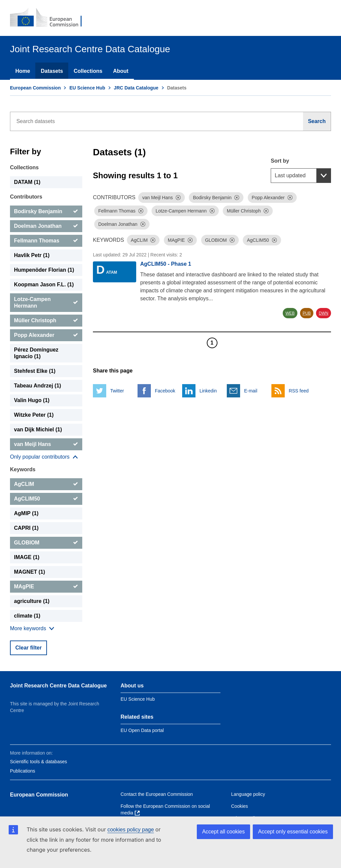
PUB (307, 313)
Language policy (248, 794)
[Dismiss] (178, 198)
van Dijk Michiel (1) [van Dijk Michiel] (38, 430)
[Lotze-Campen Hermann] (46, 303)
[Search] (317, 121)
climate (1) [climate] (27, 616)
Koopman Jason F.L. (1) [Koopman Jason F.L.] (44, 285)
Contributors (26, 197)
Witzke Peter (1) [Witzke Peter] (34, 415)
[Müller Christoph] (46, 321)
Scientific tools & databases (38, 762)
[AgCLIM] (46, 484)
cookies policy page (131, 830)
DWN (324, 313)
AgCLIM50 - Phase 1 (166, 264)
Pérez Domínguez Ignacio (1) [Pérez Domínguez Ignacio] (36, 353)
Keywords (23, 469)
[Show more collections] (44, 457)
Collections (88, 71)
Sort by (280, 161)
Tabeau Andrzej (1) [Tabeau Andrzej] (37, 386)
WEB (290, 313)
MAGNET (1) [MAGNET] (29, 572)
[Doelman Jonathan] (46, 226)
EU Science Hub (87, 88)
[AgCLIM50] (46, 499)
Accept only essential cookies (293, 832)
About (121, 71)
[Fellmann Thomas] (46, 241)
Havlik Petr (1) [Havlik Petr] (32, 255)
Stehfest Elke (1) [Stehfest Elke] (35, 371)
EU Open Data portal (142, 730)
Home (23, 71)
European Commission (35, 88)
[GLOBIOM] (46, 543)
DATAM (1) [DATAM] (27, 182)
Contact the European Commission (157, 794)
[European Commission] (50, 18)
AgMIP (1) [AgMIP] (26, 513)
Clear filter (28, 648)
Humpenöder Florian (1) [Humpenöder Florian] (44, 270)
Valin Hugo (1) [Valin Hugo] (32, 400)
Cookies (240, 806)
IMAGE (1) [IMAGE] (27, 557)
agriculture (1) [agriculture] (32, 601)
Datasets (52, 71)
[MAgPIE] (46, 587)
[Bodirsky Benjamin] (46, 212)
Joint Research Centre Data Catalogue (58, 686)
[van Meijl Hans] (46, 444)
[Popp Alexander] (46, 335)
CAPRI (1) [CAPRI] (26, 528)
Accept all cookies (223, 832)
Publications (23, 771)
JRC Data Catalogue (136, 88)
